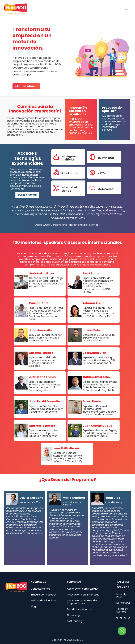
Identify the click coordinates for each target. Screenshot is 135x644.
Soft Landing (75, 621)
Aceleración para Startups (83, 589)
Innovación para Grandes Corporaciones (82, 602)
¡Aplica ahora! (26, 86)
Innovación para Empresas (83, 595)
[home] (16, 9)
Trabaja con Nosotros (44, 595)
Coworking (73, 615)
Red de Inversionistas (80, 609)
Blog (33, 606)
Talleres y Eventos (122, 610)
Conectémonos (40, 589)
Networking (123, 603)
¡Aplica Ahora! (27, 195)
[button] (126, 9)
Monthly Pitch (121, 596)
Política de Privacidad (44, 601)
